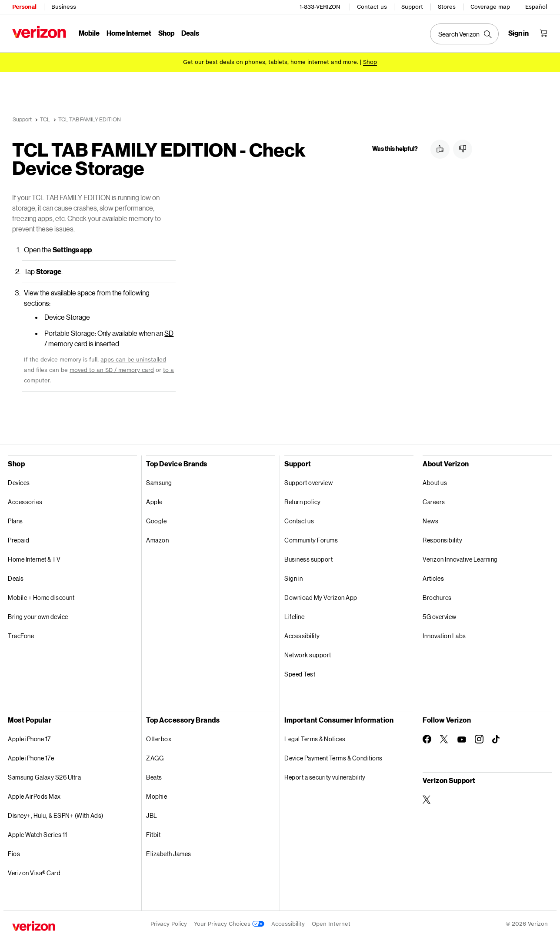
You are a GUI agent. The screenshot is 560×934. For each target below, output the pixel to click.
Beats (154, 774)
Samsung (159, 480)
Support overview (308, 480)
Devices (19, 480)
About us (435, 480)
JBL (152, 812)
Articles (433, 575)
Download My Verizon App (321, 594)
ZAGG (155, 755)
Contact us (372, 7)
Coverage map (490, 7)
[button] (440, 149)
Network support (308, 652)
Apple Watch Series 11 (38, 832)
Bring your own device (38, 614)
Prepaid (19, 537)
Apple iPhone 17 (29, 736)
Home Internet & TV (34, 556)
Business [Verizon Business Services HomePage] (64, 7)
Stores (447, 7)
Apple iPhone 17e (31, 755)
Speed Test (300, 671)
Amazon (157, 537)
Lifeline (294, 614)
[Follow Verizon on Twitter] (444, 736)
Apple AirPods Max (34, 793)
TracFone (21, 633)
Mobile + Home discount (41, 594)
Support (412, 7)
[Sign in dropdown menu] (518, 33)
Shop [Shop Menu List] (166, 33)
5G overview (440, 614)
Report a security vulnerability (325, 774)
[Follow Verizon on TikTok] (497, 736)
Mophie (157, 793)
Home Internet (129, 33)
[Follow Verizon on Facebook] (427, 736)
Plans (15, 518)
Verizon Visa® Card (34, 870)
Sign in (294, 575)
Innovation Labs (444, 633)
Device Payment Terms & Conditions (333, 755)
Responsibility (442, 537)
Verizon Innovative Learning (460, 556)
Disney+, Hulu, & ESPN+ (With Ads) (56, 812)
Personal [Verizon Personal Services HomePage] (24, 7)
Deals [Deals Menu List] (190, 33)
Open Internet (331, 921)
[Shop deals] (370, 62)
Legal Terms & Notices (315, 736)
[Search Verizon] (464, 34)
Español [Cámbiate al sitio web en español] (536, 7)
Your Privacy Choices (229, 921)
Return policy (303, 499)
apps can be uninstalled (133, 357)
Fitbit (153, 832)
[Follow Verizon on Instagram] (479, 736)
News (430, 518)
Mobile (89, 33)
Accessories (25, 499)
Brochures (437, 594)
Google (156, 518)
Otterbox (159, 736)
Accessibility (302, 633)
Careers (434, 499)
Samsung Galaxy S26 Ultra (44, 774)
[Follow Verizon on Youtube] (462, 736)
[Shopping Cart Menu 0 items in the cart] (543, 33)
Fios (14, 851)
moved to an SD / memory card (112, 367)
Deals (16, 575)
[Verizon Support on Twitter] (427, 797)
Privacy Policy (169, 921)
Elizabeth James (169, 851)
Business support (308, 556)
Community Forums (311, 537)
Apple (154, 499)
